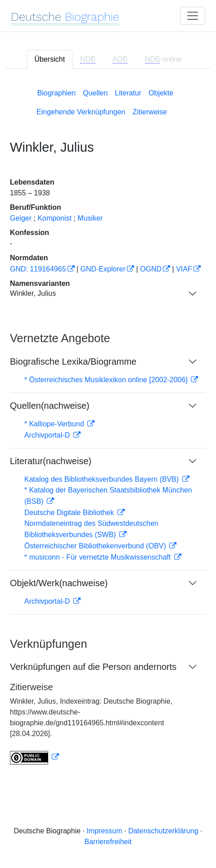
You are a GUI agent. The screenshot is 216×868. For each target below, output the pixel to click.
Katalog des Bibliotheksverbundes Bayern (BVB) (103, 479)
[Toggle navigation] (193, 16)
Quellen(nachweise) (50, 406)
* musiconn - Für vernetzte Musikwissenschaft (99, 557)
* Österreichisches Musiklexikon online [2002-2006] (107, 380)
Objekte (161, 93)
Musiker (90, 218)
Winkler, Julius (33, 293)
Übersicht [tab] (50, 59)
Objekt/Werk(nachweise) (59, 583)
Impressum (104, 831)
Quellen (95, 93)
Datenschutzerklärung (163, 831)
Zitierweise (150, 112)
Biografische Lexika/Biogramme (73, 362)
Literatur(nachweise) (51, 461)
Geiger (21, 218)
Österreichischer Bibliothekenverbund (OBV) (96, 546)
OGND (151, 269)
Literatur (128, 93)
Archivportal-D (48, 435)
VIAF (184, 269)
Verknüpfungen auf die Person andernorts (93, 667)
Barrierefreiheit (108, 842)
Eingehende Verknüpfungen (81, 112)
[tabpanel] (108, 425)
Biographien (56, 93)
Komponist (54, 218)
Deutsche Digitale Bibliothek (70, 513)
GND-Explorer (103, 269)
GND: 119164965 (38, 269)
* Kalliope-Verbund (55, 424)
